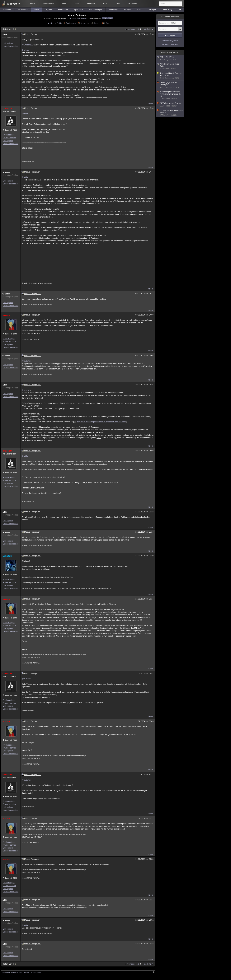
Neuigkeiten (133, 4)
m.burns (6, 315)
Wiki (118, 4)
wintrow (6, 172)
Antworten (85, 23)
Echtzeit (32, 4)
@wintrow (26, 390)
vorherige (131, 29)
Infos (107, 23)
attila (5, 34)
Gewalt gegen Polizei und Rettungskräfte (170, 85)
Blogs (64, 4)
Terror (69, 18)
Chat (106, 4)
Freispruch (76, 18)
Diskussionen (48, 4)
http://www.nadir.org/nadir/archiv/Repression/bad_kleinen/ (101, 422)
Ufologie (128, 10)
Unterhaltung (167, 10)
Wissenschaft (23, 10)
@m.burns (26, 361)
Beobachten (71, 23)
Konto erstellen (172, 44)
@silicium (26, 50)
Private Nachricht (10, 138)
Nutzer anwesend (170, 17)
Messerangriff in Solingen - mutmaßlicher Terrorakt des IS (170, 95)
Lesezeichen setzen (11, 46)
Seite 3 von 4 (10, 29)
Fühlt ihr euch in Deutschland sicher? (170, 113)
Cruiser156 (7, 108)
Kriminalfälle (63, 10)
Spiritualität (78, 10)
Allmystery (13, 4)
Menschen (7, 10)
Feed (105, 18)
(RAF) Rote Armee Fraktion (170, 105)
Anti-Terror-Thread (170, 58)
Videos (77, 4)
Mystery (49, 10)
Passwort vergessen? (170, 41)
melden (150, 103)
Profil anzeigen (9, 135)
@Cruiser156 (27, 45)
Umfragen (152, 10)
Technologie (113, 10)
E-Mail (110, 18)
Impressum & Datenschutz (12, 972)
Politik (37, 10)
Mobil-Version (36, 972)
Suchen (97, 23)
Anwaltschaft (86, 18)
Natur (139, 10)
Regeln (27, 972)
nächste (148, 29)
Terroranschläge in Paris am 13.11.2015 (170, 76)
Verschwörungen (96, 10)
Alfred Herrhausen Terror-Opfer (170, 66)
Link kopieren (8, 43)
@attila (25, 113)
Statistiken (91, 4)
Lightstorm (8, 556)
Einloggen (171, 35)
